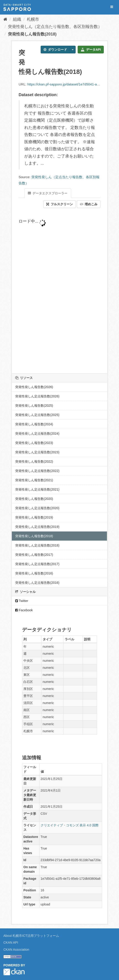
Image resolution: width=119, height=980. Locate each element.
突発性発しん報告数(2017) (34, 555)
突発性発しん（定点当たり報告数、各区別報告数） (55, 27)
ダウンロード (55, 50)
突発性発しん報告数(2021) (34, 480)
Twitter (22, 601)
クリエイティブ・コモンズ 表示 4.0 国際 (70, 825)
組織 (17, 19)
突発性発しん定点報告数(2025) (37, 415)
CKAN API (11, 942)
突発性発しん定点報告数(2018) (37, 545)
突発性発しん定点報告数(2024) (37, 434)
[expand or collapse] (112, 7)
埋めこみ (89, 204)
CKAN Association (16, 950)
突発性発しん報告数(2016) (34, 573)
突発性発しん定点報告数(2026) (37, 396)
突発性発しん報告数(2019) (34, 517)
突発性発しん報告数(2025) (34, 406)
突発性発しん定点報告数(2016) (37, 583)
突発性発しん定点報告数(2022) (37, 471)
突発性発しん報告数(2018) (32, 34)
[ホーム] (5, 19)
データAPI (91, 50)
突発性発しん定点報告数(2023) (37, 452)
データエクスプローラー (48, 193)
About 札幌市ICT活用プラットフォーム (31, 936)
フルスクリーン (60, 204)
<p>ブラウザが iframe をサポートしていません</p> (59, 291)
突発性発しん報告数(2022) (34, 461)
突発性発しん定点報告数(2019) (37, 527)
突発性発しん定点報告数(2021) (37, 489)
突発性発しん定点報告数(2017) (37, 564)
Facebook (24, 610)
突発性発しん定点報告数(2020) (37, 508)
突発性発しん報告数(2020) (34, 499)
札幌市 (33, 19)
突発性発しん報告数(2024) (34, 424)
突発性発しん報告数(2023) (34, 443)
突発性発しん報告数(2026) (34, 387)
